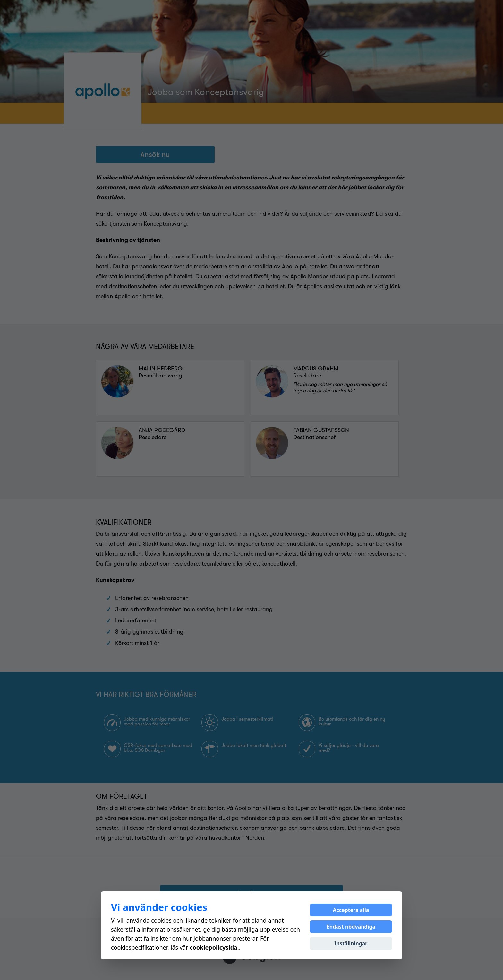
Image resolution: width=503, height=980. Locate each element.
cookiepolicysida (213, 947)
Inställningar (351, 943)
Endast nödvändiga (351, 927)
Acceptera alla (351, 910)
